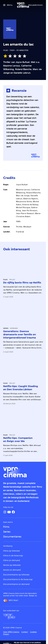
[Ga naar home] (23, 5)
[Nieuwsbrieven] (36, 5)
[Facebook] (13, 512)
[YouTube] (9, 512)
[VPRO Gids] (9, 616)
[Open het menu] (8, 5)
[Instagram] (5, 512)
